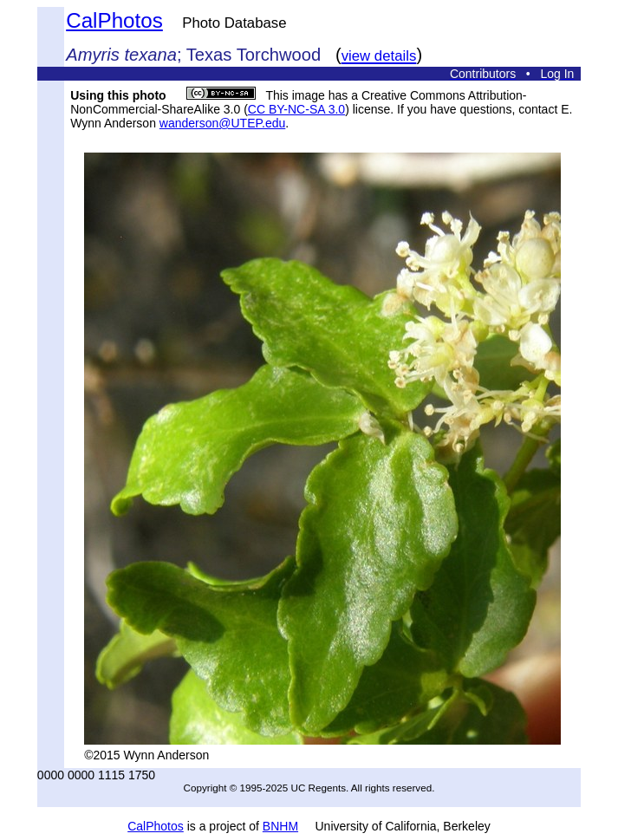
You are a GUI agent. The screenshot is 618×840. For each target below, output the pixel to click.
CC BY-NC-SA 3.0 (296, 109)
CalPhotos (114, 20)
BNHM (280, 826)
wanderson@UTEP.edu (222, 123)
